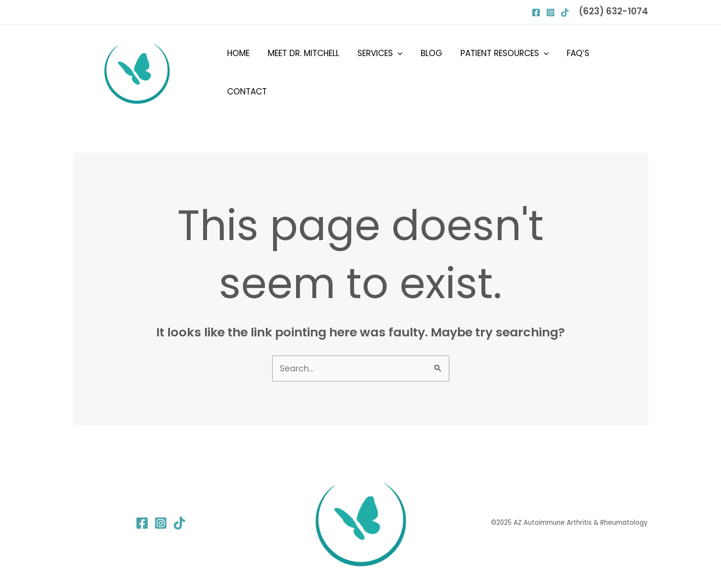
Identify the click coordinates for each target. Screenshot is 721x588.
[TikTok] (179, 523)
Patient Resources (501, 72)
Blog (429, 72)
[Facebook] (536, 12)
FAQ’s (573, 72)
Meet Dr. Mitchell (305, 72)
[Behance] (565, 12)
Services (380, 72)
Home (242, 72)
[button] (398, 72)
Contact (620, 72)
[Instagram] (550, 12)
